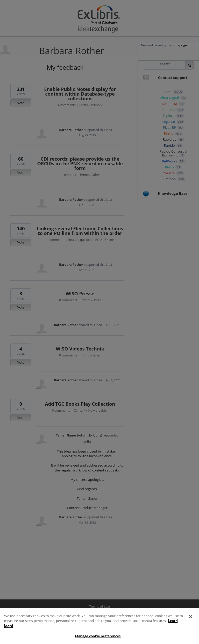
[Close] (191, 620)
